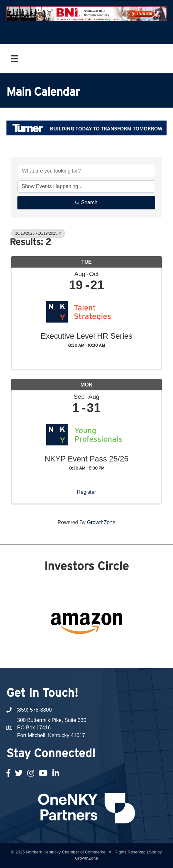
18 (106, 647)
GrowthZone (101, 522)
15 (83, 647)
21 (86, 656)
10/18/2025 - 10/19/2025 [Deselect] (38, 233)
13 (67, 647)
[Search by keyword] (86, 171)
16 (90, 647)
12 (59, 647)
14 (75, 647)
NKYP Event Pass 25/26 (86, 459)
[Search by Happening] (86, 186)
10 (121, 638)
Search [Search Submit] (86, 202)
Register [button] (86, 492)
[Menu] (15, 58)
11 (52, 647)
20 (121, 647)
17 (98, 647)
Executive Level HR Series (86, 336)
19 (114, 647)
